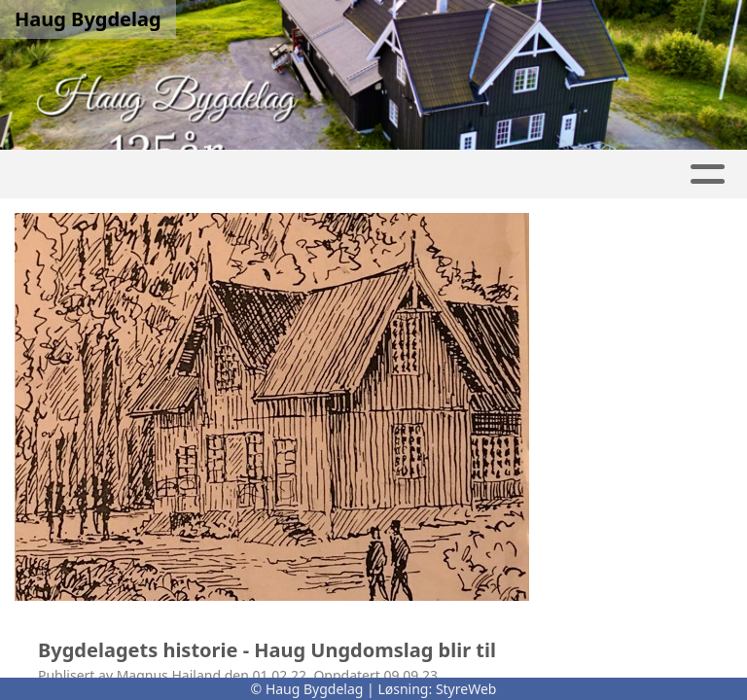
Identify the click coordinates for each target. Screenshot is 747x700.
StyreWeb (466, 689)
